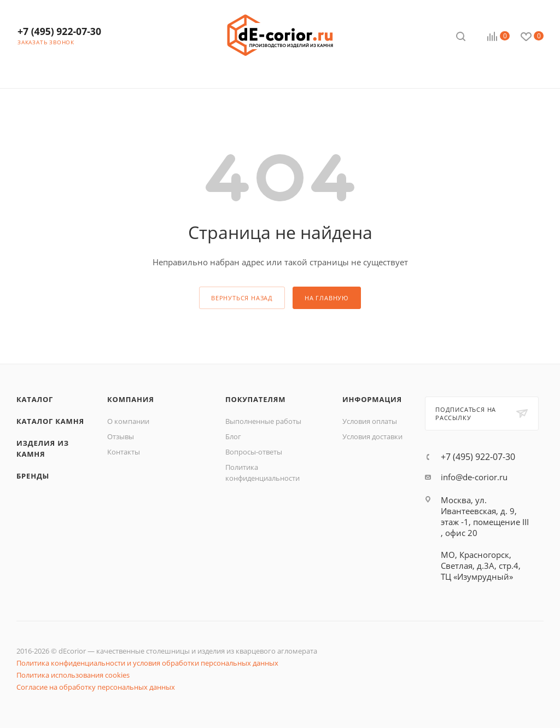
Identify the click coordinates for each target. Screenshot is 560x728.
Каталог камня (50, 421)
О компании (128, 421)
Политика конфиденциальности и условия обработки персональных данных (147, 663)
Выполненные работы (263, 421)
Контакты (124, 452)
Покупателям (255, 399)
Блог (233, 436)
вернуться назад (242, 298)
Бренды (33, 476)
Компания (131, 399)
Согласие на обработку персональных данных (96, 687)
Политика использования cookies (73, 675)
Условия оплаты (370, 421)
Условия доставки (372, 436)
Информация (372, 399)
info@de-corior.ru (474, 477)
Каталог (35, 399)
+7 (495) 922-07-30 (59, 31)
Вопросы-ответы (254, 452)
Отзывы (121, 436)
